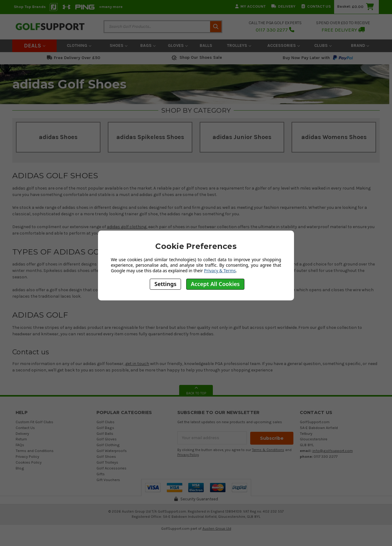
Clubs (323, 45)
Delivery (283, 6)
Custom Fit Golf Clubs (34, 422)
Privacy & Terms (220, 271)
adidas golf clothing (127, 227)
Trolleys (239, 45)
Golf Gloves (107, 439)
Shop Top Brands (30, 7)
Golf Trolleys (107, 462)
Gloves (178, 45)
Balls (206, 45)
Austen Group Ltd (217, 529)
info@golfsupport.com (333, 451)
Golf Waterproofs (112, 451)
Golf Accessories (111, 468)
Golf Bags (105, 428)
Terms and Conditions (35, 451)
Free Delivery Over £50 (73, 58)
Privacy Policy (27, 456)
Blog (20, 468)
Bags (148, 45)
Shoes (119, 45)
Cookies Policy (29, 462)
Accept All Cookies (215, 284)
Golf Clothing (108, 445)
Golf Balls (105, 433)
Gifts (101, 474)
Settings (165, 284)
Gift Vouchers (108, 480)
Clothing (79, 45)
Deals (35, 46)
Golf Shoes (106, 456)
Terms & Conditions (268, 450)
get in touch (137, 364)
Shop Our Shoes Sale (196, 57)
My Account (250, 6)
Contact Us (316, 6)
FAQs (20, 445)
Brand (360, 45)
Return (21, 439)
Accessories (284, 45)
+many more (111, 7)
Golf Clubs (106, 422)
